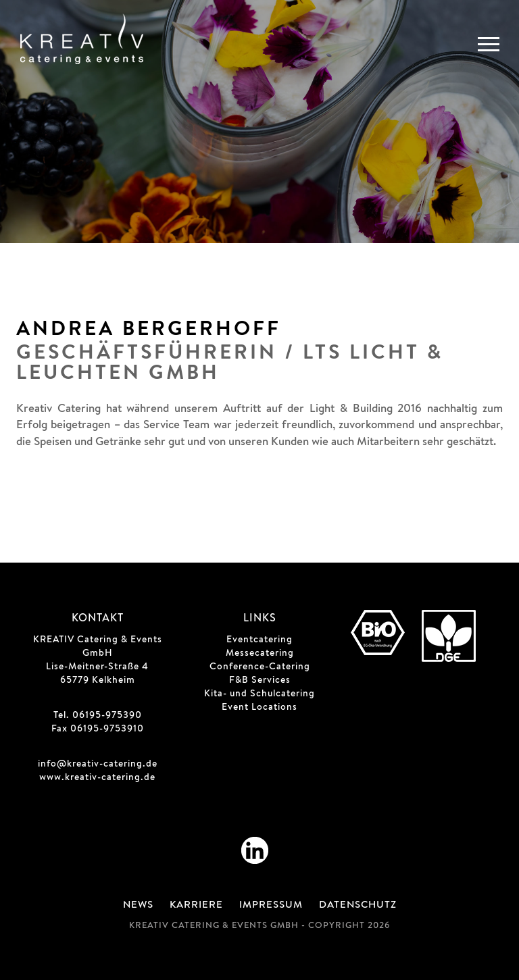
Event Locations (259, 708)
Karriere (196, 906)
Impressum (271, 906)
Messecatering (260, 654)
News (138, 906)
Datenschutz (358, 906)
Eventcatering (259, 640)
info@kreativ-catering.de (98, 765)
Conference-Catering (260, 667)
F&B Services (260, 681)
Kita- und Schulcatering (259, 694)
